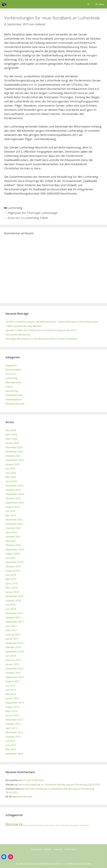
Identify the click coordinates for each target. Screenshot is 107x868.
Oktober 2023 (13, 498)
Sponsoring (12, 391)
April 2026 (11, 434)
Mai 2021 (11, 541)
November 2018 (14, 596)
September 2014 (15, 703)
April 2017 (11, 626)
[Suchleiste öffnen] (88, 4)
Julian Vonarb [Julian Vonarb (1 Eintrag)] (49, 825)
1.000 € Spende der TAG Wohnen (24, 326)
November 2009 (14, 754)
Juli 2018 (10, 605)
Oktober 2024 (13, 490)
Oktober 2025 (13, 456)
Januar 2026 (12, 443)
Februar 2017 (13, 635)
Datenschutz (70, 849)
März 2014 (11, 711)
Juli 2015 (10, 686)
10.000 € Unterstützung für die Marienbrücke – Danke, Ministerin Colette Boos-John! (52, 322)
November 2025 (14, 451)
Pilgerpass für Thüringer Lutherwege (32, 213)
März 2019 (11, 588)
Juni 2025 (11, 473)
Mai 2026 (11, 430)
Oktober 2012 (13, 737)
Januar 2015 (12, 698)
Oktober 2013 (13, 724)
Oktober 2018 (13, 600)
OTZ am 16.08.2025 (33, 780)
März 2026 (11, 439)
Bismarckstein (13, 370)
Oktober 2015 (13, 673)
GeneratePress (84, 864)
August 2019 (13, 571)
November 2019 (14, 562)
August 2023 (13, 507)
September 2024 (15, 494)
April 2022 (11, 532)
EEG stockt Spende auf (18, 335)
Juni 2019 (11, 575)
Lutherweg (15, 208)
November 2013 (14, 720)
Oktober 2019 (13, 566)
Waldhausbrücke (15, 404)
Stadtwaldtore (13, 399)
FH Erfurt (11, 374)
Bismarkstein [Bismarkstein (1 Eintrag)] (39, 825)
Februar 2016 (13, 660)
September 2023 (15, 503)
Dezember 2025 (14, 447)
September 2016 (15, 652)
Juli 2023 (10, 511)
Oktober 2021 (13, 537)
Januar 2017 (12, 639)
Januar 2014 (12, 715)
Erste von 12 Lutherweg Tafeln (28, 218)
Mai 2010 (11, 749)
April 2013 (11, 728)
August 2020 (13, 554)
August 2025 (13, 464)
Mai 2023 (11, 515)
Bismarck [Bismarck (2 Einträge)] (14, 824)
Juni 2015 (11, 690)
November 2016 (14, 643)
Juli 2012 (10, 741)
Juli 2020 (10, 558)
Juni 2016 (11, 656)
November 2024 (14, 485)
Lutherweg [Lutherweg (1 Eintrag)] (64, 825)
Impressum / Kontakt (41, 849)
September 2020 (15, 549)
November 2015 (14, 669)
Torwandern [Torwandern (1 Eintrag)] (85, 825)
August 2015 (13, 681)
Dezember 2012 (14, 732)
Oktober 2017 (13, 617)
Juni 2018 (11, 609)
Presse (9, 387)
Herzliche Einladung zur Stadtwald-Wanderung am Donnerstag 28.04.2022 (59, 784)
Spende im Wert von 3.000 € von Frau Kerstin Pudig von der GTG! (41, 330)
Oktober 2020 (13, 545)
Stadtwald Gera (14, 395)
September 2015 (15, 677)
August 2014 (13, 707)
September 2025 (15, 460)
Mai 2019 (11, 579)
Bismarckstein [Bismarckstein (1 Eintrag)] (28, 825)
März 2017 (11, 630)
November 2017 (14, 613)
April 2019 (11, 583)
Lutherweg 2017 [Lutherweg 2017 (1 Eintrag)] (74, 825)
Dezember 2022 (14, 520)
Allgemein (11, 365)
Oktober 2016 (13, 647)
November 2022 (14, 524)
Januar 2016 (12, 664)
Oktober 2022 (13, 528)
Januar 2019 (12, 592)
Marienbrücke (13, 382)
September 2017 (15, 622)
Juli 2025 (10, 468)
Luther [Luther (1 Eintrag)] (57, 825)
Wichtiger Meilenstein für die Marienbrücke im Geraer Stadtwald (41, 339)
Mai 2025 (11, 477)
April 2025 (11, 481)
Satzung (58, 849)
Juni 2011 (11, 745)
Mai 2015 (11, 694)
